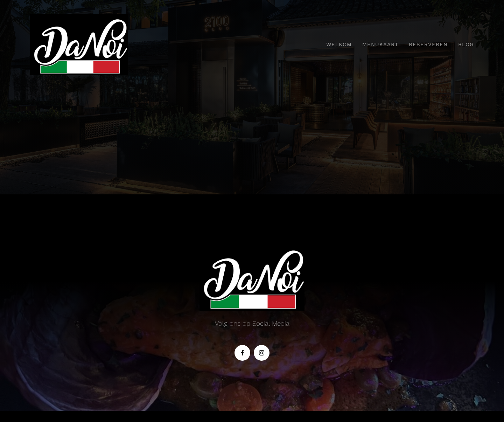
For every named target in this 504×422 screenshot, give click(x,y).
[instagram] (262, 353)
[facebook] (242, 353)
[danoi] (79, 17)
